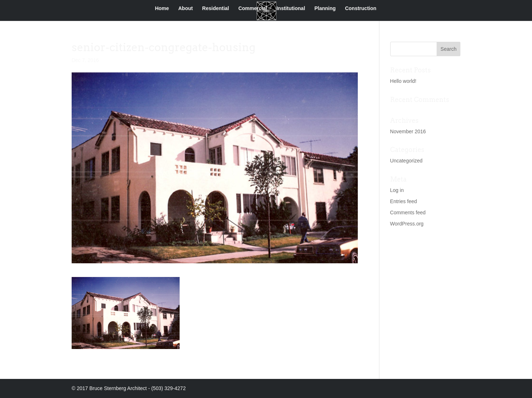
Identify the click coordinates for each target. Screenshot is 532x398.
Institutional (291, 8)
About (185, 8)
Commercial (253, 8)
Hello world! (403, 81)
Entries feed (404, 201)
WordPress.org (407, 224)
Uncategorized (406, 161)
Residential (216, 8)
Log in (397, 190)
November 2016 (408, 131)
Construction (360, 8)
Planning (325, 8)
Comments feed (408, 213)
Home (162, 8)
